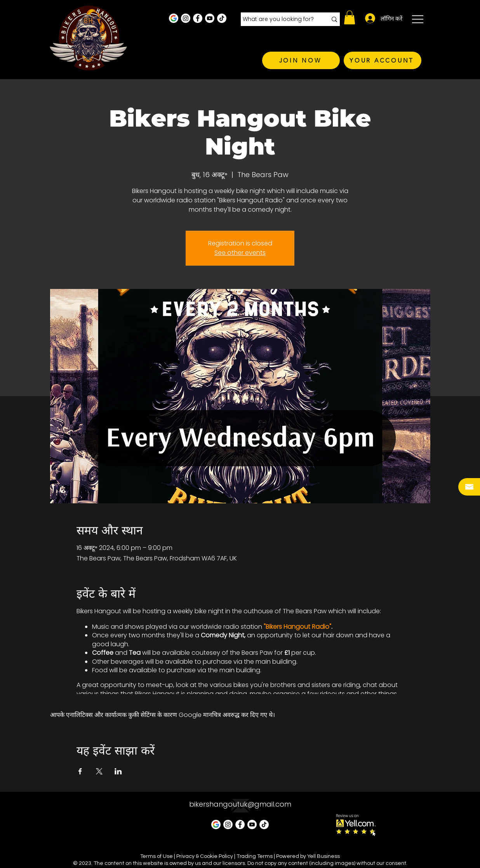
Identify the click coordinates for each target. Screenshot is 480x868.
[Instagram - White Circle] (186, 18)
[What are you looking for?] (279, 19)
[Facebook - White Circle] (198, 18)
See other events (240, 253)
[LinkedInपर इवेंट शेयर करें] (118, 771)
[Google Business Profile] (174, 18)
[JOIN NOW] (301, 60)
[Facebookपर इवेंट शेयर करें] (80, 771)
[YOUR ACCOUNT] (383, 60)
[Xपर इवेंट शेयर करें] (99, 771)
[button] (350, 17)
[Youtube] (210, 18)
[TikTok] (222, 18)
